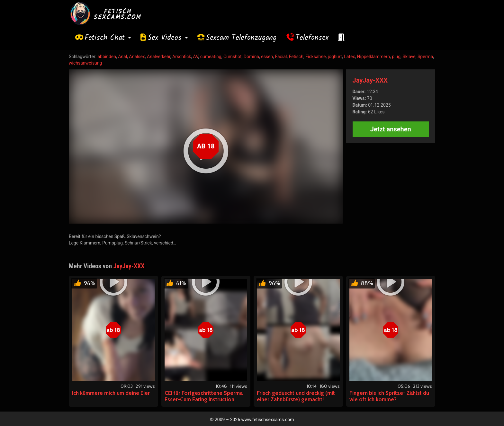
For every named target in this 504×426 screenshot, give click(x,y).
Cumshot (233, 57)
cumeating (211, 57)
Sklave (409, 57)
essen (267, 57)
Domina (251, 57)
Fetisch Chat (108, 38)
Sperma (425, 57)
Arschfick (182, 57)
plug (396, 57)
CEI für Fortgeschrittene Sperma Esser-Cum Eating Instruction (204, 396)
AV (196, 57)
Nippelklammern (374, 57)
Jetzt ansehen (391, 129)
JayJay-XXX (370, 80)
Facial (281, 57)
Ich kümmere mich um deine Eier (111, 393)
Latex (349, 57)
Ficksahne (315, 57)
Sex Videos (168, 38)
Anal (122, 57)
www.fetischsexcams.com (268, 420)
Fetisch (296, 57)
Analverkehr (159, 57)
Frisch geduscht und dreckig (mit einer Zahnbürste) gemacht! (296, 396)
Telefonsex (312, 38)
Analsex (137, 57)
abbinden (107, 57)
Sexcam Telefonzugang (241, 38)
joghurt (335, 57)
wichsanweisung (85, 63)
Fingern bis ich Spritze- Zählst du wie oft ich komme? (389, 396)
